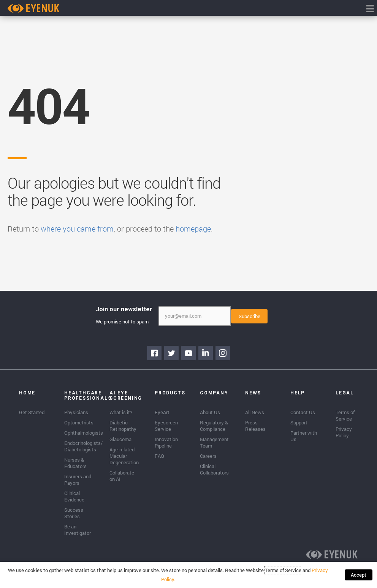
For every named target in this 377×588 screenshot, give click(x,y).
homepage (193, 229)
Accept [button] (359, 575)
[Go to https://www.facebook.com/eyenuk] (154, 352)
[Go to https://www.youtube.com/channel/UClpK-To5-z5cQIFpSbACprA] (188, 352)
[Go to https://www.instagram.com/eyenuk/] (223, 352)
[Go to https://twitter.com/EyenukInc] (171, 352)
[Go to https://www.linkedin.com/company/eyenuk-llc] (206, 352)
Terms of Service (284, 570)
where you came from (77, 229)
